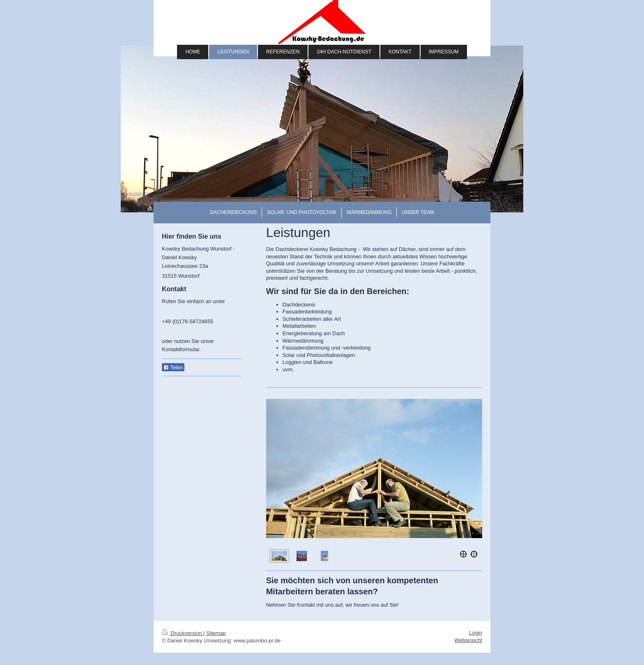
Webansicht (468, 640)
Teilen (173, 368)
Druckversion (183, 633)
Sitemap (216, 633)
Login (476, 633)
